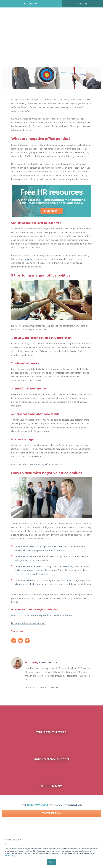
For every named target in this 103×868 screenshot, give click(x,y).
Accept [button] (51, 862)
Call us (30, 4)
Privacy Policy (10, 856)
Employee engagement (16, 36)
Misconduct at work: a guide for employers (42, 464)
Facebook (31, 687)
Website (54, 687)
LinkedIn (43, 687)
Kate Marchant (41, 33)
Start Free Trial (51, 803)
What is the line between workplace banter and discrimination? (42, 615)
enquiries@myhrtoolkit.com (18, 836)
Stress (31, 36)
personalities (27, 259)
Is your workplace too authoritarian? (29, 623)
